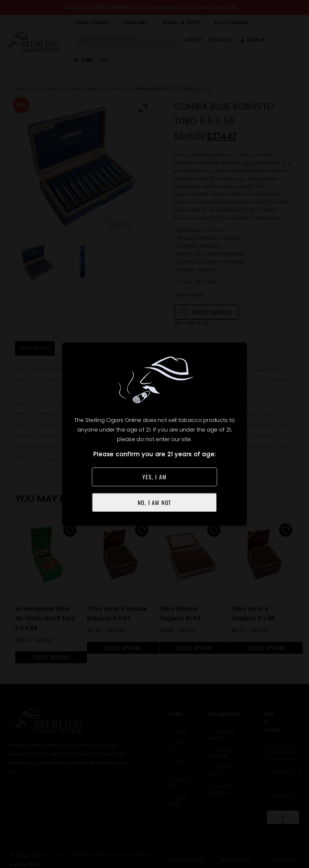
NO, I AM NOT (155, 503)
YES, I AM (154, 477)
